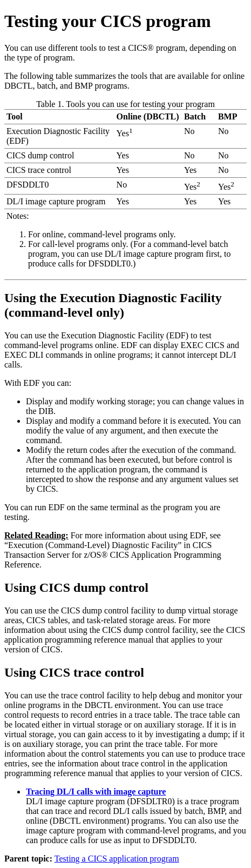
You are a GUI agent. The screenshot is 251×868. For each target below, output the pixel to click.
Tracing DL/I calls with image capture (96, 792)
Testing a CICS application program (117, 859)
